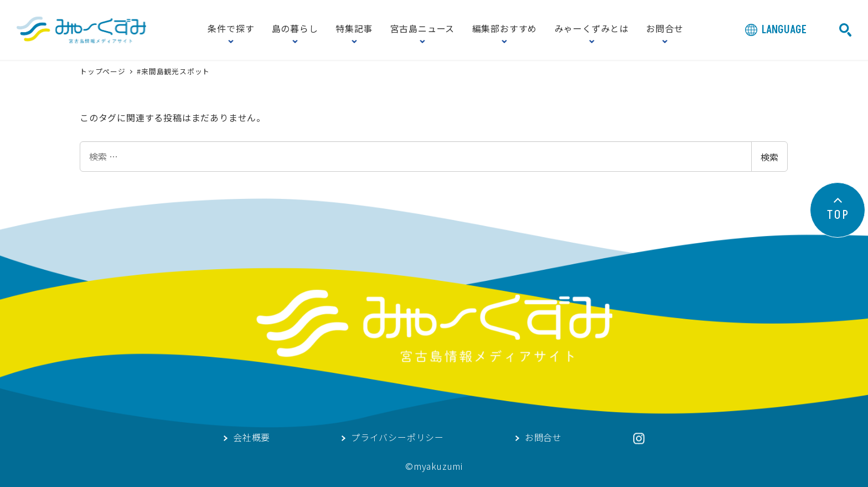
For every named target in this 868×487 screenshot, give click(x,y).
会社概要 (252, 438)
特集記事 (354, 29)
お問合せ (665, 29)
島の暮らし (295, 29)
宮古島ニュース (423, 29)
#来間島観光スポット (173, 71)
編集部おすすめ (505, 29)
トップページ (104, 71)
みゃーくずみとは (592, 29)
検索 (769, 157)
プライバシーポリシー (397, 438)
